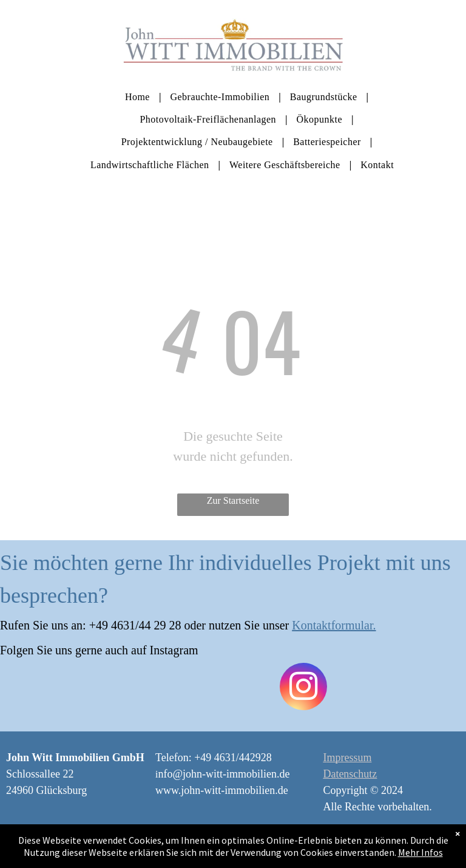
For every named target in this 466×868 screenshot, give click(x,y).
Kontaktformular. (334, 625)
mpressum (349, 758)
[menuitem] (139, 96)
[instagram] (303, 688)
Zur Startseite (233, 500)
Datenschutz (350, 774)
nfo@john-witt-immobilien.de (224, 774)
